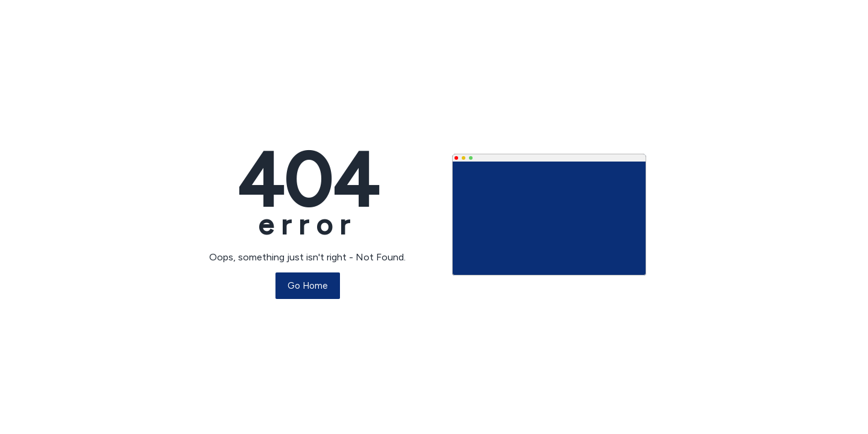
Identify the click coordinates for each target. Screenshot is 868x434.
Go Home (308, 286)
